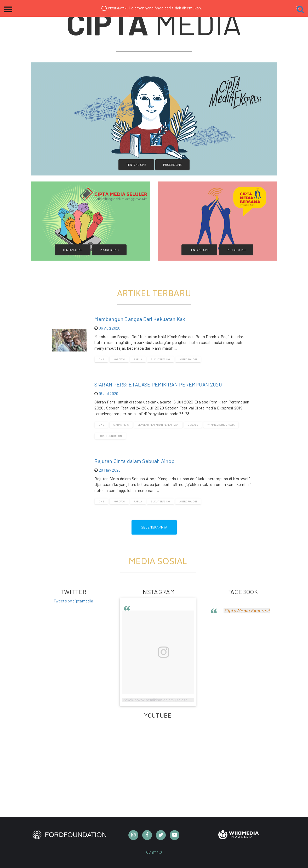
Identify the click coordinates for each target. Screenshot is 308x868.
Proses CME (172, 165)
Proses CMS (109, 250)
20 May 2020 (110, 470)
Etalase (193, 425)
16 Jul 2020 (109, 394)
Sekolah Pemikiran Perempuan (158, 425)
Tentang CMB (199, 250)
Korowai (119, 359)
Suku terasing (161, 359)
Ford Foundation (110, 436)
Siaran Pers (121, 425)
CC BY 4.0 (154, 852)
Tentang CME (136, 165)
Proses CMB (236, 250)
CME (101, 359)
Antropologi (188, 359)
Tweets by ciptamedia (73, 601)
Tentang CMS (73, 250)
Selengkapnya (154, 527)
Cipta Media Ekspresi (247, 611)
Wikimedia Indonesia (221, 425)
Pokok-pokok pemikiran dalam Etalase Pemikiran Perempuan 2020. (180, 700)
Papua (138, 359)
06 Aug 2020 (110, 328)
